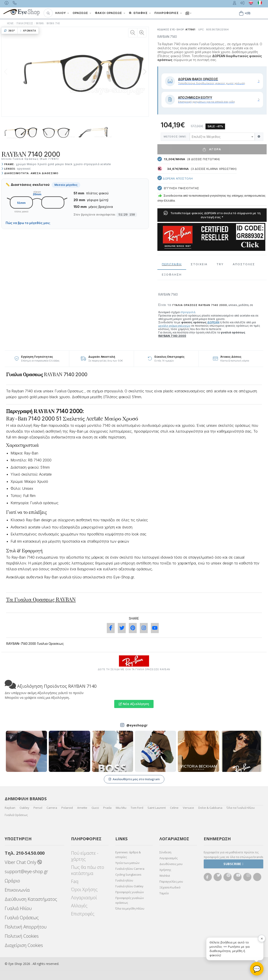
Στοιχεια (199, 264)
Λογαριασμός (169, 858)
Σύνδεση (165, 852)
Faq (75, 881)
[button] (48, 13)
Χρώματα (28, 31)
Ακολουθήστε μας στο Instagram (134, 779)
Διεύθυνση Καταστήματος (31, 899)
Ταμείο (164, 893)
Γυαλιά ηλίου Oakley (129, 886)
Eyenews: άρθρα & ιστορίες (128, 855)
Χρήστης (165, 870)
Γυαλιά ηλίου (124, 880)
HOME (10, 23)
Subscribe (233, 864)
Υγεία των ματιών (127, 863)
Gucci (95, 808)
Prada (107, 808)
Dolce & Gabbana (210, 808)
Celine (174, 808)
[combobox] (222, 137)
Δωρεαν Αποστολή (175, 178)
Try (220, 264)
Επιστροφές (83, 914)
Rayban (10, 808)
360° (10, 31)
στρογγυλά (188, 312)
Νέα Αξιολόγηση (134, 704)
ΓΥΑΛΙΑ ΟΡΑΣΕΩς (25, 23)
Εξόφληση (172, 275)
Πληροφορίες (168, 13)
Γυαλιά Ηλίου (18, 908)
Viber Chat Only (23, 862)
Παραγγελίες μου (171, 881)
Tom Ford (137, 808)
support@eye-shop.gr (26, 871)
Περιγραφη (172, 264)
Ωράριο (12, 881)
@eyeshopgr (137, 725)
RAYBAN (40, 23)
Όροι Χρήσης (84, 889)
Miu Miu (121, 808)
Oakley (24, 808)
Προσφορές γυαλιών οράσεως (130, 900)
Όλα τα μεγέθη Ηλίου (130, 908)
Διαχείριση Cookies (24, 945)
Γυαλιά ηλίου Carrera (130, 869)
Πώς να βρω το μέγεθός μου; (28, 223)
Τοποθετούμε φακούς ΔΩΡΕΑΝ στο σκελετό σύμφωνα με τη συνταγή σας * (212, 215)
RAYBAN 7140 (53, 23)
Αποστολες (244, 264)
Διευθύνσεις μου (171, 864)
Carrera (52, 808)
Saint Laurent (157, 808)
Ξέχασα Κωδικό (170, 887)
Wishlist (165, 876)
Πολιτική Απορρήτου (26, 927)
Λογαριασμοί (84, 898)
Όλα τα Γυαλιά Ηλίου (241, 808)
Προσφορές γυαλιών (130, 892)
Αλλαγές (79, 906)
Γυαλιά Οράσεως (16, 815)
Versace (188, 808)
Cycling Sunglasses (128, 874)
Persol (38, 808)
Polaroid (67, 808)
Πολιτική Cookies (22, 936)
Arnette (82, 808)
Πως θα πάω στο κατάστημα (88, 870)
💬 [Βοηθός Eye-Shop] (257, 969)
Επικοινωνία (17, 890)
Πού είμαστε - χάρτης (85, 856)
